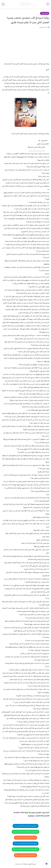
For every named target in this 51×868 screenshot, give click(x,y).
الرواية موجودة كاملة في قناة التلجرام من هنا (26, 826)
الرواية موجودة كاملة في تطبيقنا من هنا (26, 838)
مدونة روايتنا (19, 864)
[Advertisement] (25, 42)
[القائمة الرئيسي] (48, 4)
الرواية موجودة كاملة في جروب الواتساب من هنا (25, 832)
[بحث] (3, 4)
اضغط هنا (31, 816)
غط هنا (16, 813)
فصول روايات (45, 13)
